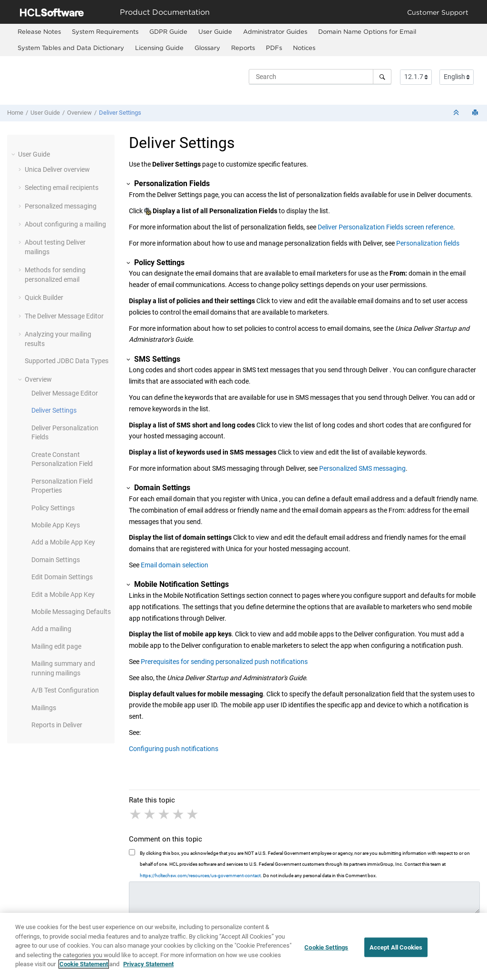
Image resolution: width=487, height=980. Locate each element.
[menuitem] (39, 32)
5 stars (193, 814)
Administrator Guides (275, 31)
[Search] (382, 77)
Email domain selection (175, 565)
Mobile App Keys (56, 525)
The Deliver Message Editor (64, 316)
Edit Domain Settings (62, 577)
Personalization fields (428, 243)
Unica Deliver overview (57, 169)
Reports (243, 48)
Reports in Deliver (57, 725)
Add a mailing (51, 629)
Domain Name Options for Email (367, 31)
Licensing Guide (159, 48)
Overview (79, 113)
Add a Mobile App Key (63, 542)
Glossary (207, 48)
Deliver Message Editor (65, 393)
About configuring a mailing (65, 224)
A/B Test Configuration (65, 690)
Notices (304, 48)
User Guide (215, 31)
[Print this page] (476, 113)
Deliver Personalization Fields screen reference (385, 227)
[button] (14, 154)
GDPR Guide (168, 31)
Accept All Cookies (396, 948)
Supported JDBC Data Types (67, 361)
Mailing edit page (56, 646)
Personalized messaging (61, 206)
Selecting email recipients (62, 188)
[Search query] (320, 77)
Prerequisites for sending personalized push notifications (224, 662)
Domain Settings (56, 560)
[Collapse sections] (457, 113)
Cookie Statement (84, 965)
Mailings (44, 708)
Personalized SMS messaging (362, 468)
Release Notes (39, 31)
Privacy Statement (148, 965)
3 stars (165, 814)
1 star (136, 814)
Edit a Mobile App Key (63, 594)
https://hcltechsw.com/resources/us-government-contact (200, 876)
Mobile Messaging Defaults (71, 612)
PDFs (274, 48)
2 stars (150, 814)
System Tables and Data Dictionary (71, 48)
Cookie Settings (326, 948)
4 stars (179, 814)
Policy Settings (53, 508)
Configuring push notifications (174, 749)
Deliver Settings (120, 113)
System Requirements (105, 31)
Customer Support (438, 12)
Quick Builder (44, 297)
